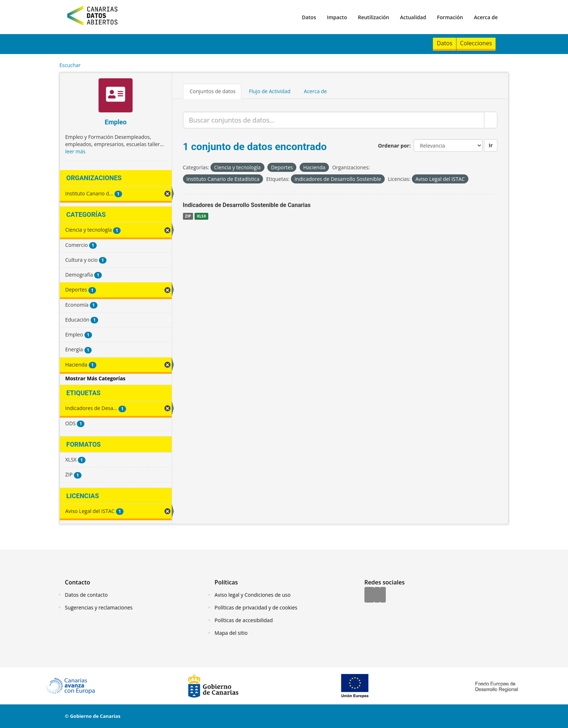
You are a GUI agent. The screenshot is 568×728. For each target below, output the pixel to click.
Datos (309, 17)
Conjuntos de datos (213, 91)
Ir (491, 145)
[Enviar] (491, 120)
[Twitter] (377, 595)
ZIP (188, 216)
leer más (75, 151)
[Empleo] (116, 96)
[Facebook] (369, 595)
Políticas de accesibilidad (244, 620)
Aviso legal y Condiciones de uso (252, 595)
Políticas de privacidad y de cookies (256, 607)
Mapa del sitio (231, 633)
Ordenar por (394, 146)
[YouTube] (383, 595)
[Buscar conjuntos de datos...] (334, 120)
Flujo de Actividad (270, 91)
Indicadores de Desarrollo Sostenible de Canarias (247, 205)
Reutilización (373, 17)
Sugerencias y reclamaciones (99, 607)
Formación (450, 17)
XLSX (201, 216)
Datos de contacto (86, 595)
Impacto (337, 17)
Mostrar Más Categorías (95, 378)
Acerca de (486, 17)
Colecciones (476, 43)
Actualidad (413, 17)
